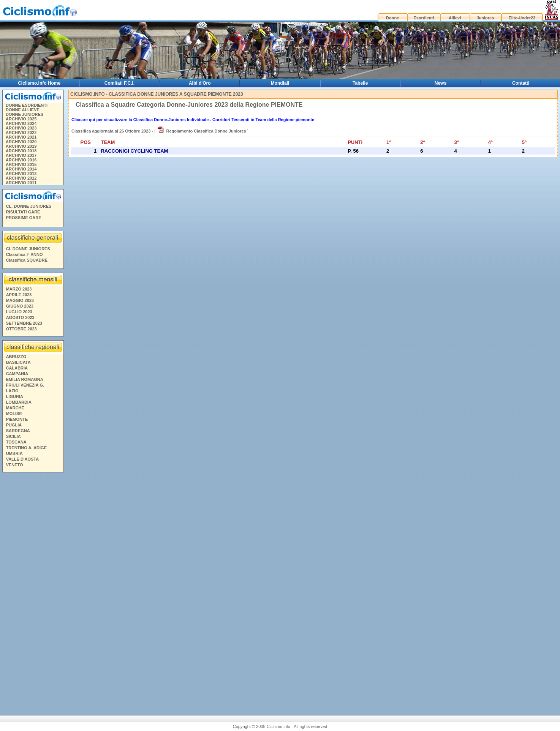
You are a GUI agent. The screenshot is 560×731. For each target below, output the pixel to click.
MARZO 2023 (19, 289)
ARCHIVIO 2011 (21, 183)
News (441, 83)
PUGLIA (14, 425)
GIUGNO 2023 (20, 306)
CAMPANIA (17, 374)
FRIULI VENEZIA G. (25, 385)
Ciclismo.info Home (39, 83)
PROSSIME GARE (24, 218)
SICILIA (13, 436)
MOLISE (14, 414)
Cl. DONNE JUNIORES (28, 249)
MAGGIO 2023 (20, 300)
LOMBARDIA (19, 402)
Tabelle (360, 83)
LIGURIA (15, 396)
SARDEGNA (18, 431)
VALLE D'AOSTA (23, 459)
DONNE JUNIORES (25, 114)
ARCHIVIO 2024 (21, 123)
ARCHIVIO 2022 (21, 133)
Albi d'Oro (200, 83)
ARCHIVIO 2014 (21, 169)
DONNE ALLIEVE (23, 110)
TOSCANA (16, 442)
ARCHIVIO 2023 (21, 128)
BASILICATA (18, 362)
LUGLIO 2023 (19, 312)
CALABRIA (17, 368)
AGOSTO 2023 (20, 317)
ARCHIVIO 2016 (21, 160)
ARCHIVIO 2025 (21, 119)
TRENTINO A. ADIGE (26, 448)
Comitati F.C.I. (119, 83)
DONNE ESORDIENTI (27, 105)
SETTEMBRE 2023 (24, 323)
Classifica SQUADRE (27, 260)
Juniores (485, 18)
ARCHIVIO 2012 (21, 178)
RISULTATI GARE (23, 212)
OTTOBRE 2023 (21, 329)
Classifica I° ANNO (25, 254)
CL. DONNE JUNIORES (29, 206)
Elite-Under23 (522, 18)
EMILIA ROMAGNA (25, 379)
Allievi (455, 18)
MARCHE (15, 408)
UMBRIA (14, 453)
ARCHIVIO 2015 (21, 164)
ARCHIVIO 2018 (21, 151)
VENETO (15, 465)
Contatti (521, 83)
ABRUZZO (16, 357)
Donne (392, 18)
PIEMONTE (17, 419)
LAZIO (12, 391)
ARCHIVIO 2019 (21, 146)
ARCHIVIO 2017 (21, 155)
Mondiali (280, 83)
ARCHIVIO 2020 (21, 142)
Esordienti (424, 18)
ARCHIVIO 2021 (21, 137)
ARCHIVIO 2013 (21, 174)
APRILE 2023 (19, 295)
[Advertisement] (33, 591)
